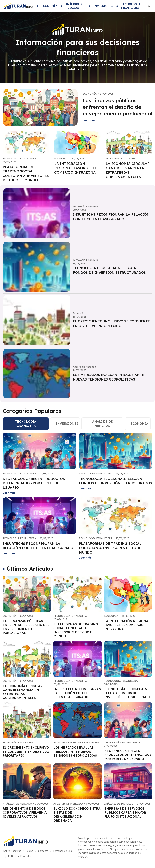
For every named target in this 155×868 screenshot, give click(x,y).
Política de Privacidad (20, 856)
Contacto (43, 851)
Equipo (30, 851)
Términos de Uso (62, 851)
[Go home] (18, 6)
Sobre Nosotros (12, 851)
